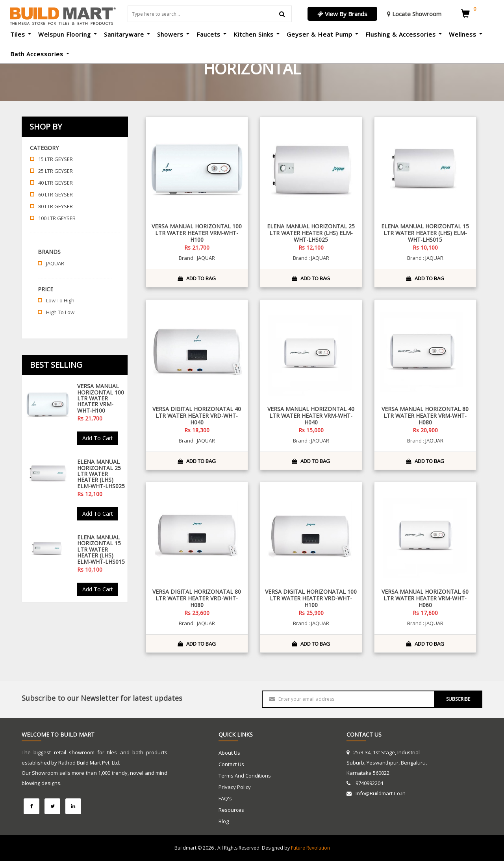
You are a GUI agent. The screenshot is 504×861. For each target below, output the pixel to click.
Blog (224, 821)
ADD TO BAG (197, 278)
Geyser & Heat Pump (322, 34)
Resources (231, 810)
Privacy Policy (235, 787)
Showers (173, 34)
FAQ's (225, 798)
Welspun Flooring (68, 34)
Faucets (211, 34)
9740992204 (369, 783)
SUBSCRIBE (458, 699)
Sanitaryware (127, 34)
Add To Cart (98, 438)
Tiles (21, 34)
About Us (229, 753)
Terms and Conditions (245, 776)
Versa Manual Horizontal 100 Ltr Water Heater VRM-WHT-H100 (101, 398)
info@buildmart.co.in (381, 793)
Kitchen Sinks (257, 34)
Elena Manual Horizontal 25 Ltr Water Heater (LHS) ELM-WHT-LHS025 (101, 474)
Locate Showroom (414, 14)
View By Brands (342, 14)
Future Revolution (310, 848)
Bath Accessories (40, 54)
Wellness (466, 34)
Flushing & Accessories (404, 34)
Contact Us (231, 764)
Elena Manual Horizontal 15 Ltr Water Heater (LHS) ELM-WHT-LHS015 (101, 549)
